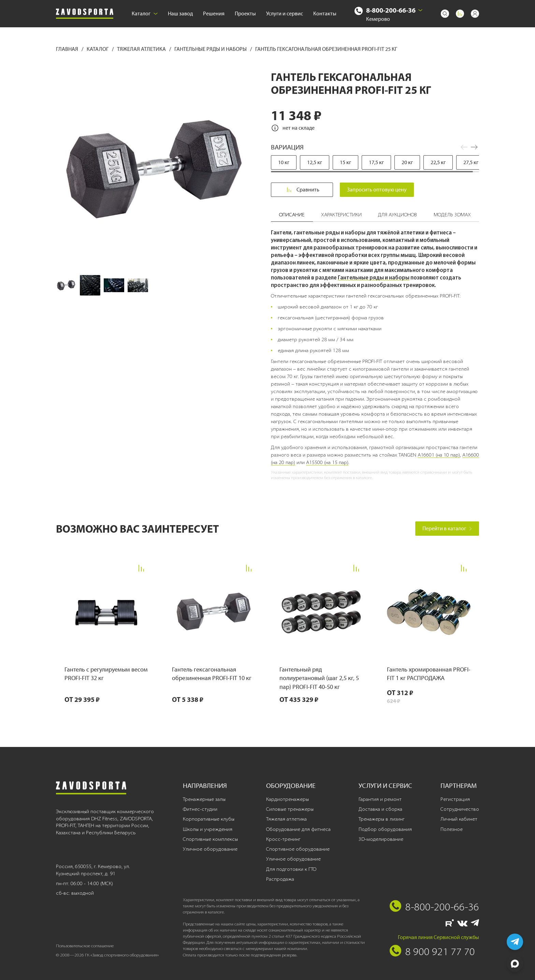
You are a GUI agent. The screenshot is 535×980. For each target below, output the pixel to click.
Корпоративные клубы (209, 819)
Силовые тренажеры (290, 809)
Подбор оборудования (385, 829)
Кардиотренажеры (287, 799)
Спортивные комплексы (210, 839)
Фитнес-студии (200, 809)
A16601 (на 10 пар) (439, 455)
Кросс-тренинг (283, 839)
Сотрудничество (460, 809)
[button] (474, 147)
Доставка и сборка (380, 809)
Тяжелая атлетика (142, 49)
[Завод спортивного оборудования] (85, 14)
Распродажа (280, 879)
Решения (214, 13)
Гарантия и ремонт (380, 799)
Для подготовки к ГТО (291, 869)
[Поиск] (445, 14)
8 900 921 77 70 (440, 951)
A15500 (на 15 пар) (327, 462)
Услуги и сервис (285, 13)
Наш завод (180, 13)
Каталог (145, 13)
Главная (68, 49)
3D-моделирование (381, 839)
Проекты (245, 13)
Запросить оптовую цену (377, 190)
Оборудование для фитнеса (298, 829)
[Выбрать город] (420, 10)
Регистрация (455, 799)
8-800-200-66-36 (391, 10)
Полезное (452, 829)
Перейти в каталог (447, 528)
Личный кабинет (459, 819)
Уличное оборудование (210, 849)
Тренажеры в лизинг (382, 819)
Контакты (325, 13)
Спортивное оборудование (298, 849)
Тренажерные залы (204, 799)
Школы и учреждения (208, 829)
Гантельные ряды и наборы (211, 49)
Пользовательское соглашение (85, 946)
